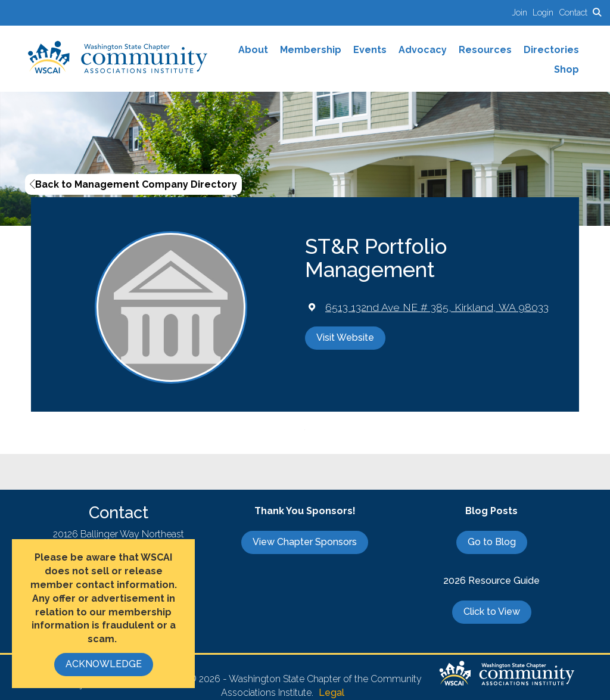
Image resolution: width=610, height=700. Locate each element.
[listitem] (522, 12)
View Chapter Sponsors (305, 542)
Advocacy (423, 50)
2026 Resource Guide (491, 581)
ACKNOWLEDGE (104, 664)
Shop (567, 69)
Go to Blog (492, 542)
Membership (311, 50)
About (253, 50)
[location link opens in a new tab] (437, 307)
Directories (551, 50)
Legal (332, 693)
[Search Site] (597, 12)
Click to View (492, 612)
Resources (485, 50)
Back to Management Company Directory (133, 184)
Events (370, 50)
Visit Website (345, 337)
